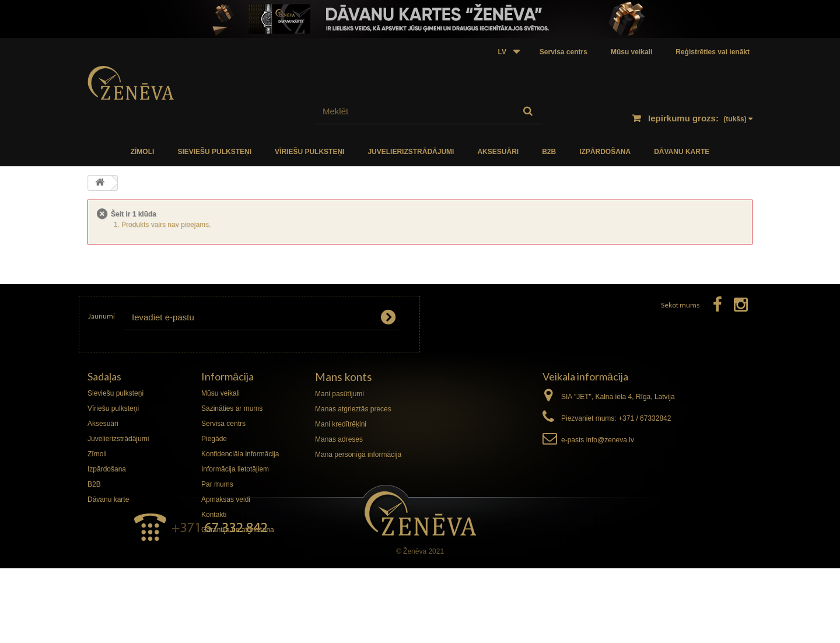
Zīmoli (143, 152)
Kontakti (214, 515)
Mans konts (344, 377)
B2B (549, 152)
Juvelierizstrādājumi (411, 152)
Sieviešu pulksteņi (214, 152)
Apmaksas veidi (226, 499)
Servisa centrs (563, 52)
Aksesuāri (498, 152)
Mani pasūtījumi (339, 394)
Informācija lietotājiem (235, 469)
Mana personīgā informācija (358, 455)
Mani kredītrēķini (341, 424)
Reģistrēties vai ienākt (713, 52)
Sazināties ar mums (232, 408)
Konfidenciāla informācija (240, 454)
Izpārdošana (605, 152)
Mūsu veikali (631, 52)
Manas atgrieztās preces (353, 409)
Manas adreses (339, 439)
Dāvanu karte (682, 152)
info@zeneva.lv (610, 440)
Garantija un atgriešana (238, 530)
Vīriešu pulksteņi (309, 152)
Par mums (217, 484)
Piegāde (214, 439)
